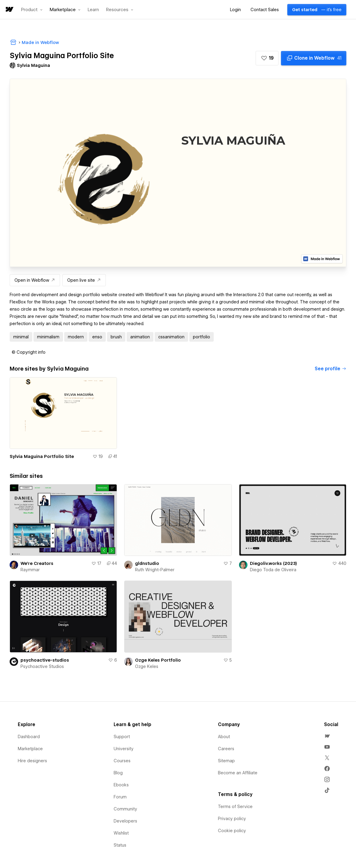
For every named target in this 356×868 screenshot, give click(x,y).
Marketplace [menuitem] (30, 749)
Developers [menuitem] (125, 821)
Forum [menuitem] (120, 797)
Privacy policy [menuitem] (232, 819)
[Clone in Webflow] (314, 58)
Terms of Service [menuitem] (235, 807)
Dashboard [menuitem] (29, 737)
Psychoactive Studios (42, 666)
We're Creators (37, 563)
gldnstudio (147, 563)
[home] (9, 10)
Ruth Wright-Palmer (155, 570)
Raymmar (30, 570)
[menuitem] (327, 736)
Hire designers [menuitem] (32, 761)
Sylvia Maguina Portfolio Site (42, 456)
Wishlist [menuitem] (121, 833)
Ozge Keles (147, 666)
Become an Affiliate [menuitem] (238, 773)
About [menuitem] (224, 737)
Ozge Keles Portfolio (158, 660)
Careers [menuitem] (226, 749)
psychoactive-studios (45, 660)
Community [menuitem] (125, 809)
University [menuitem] (124, 749)
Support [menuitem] (122, 737)
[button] (32, 10)
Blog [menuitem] (118, 773)
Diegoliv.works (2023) (273, 563)
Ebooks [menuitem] (121, 785)
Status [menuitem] (120, 845)
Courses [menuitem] (122, 761)
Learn (93, 10)
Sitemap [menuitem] (226, 761)
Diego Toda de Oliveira (273, 570)
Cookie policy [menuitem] (232, 831)
